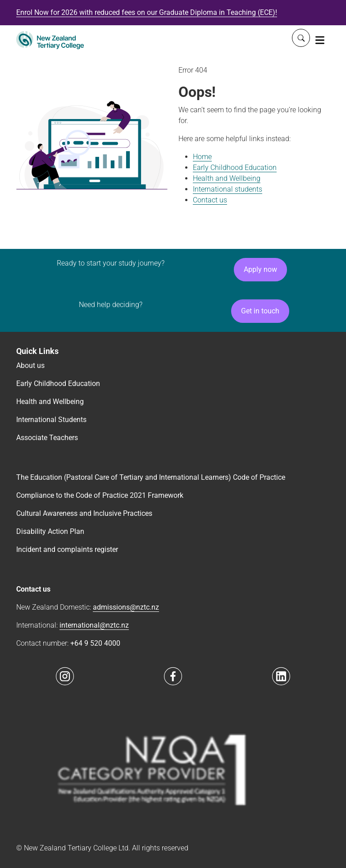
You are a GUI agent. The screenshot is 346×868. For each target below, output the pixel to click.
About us (30, 365)
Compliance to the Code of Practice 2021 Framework (100, 495)
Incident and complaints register (67, 549)
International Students (51, 420)
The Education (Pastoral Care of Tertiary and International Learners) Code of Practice (151, 477)
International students (228, 189)
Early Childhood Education (235, 168)
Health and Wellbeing (227, 178)
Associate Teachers (47, 438)
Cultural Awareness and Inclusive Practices (84, 513)
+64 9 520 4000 (95, 643)
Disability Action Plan (50, 531)
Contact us (210, 200)
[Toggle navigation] (320, 40)
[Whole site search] (301, 38)
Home (202, 157)
